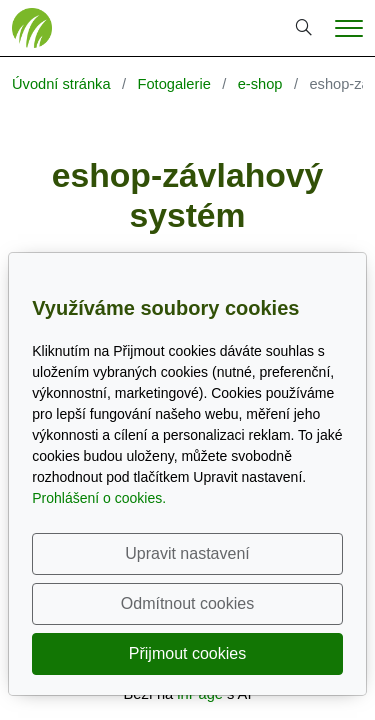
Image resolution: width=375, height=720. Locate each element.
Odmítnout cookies (187, 603)
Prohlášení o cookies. (99, 498)
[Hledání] (304, 28)
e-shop (260, 84)
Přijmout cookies (187, 653)
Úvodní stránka (61, 84)
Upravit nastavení (187, 553)
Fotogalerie (173, 84)
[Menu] (349, 28)
